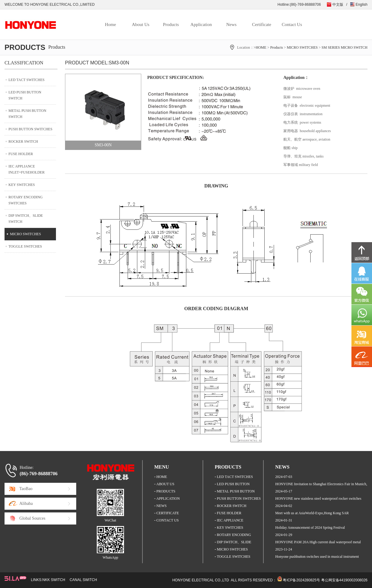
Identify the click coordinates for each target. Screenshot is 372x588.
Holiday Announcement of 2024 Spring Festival (310, 528)
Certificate (261, 24)
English (362, 5)
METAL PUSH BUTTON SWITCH (27, 114)
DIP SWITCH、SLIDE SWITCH (26, 219)
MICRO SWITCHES (302, 47)
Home (111, 24)
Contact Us (292, 24)
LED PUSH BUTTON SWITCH (25, 95)
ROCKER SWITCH (23, 141)
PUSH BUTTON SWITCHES (30, 129)
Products (171, 24)
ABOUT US (165, 484)
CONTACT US (168, 520)
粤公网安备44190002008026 (344, 580)
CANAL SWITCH (83, 580)
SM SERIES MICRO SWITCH (344, 47)
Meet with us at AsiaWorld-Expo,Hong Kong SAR (312, 513)
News (231, 24)
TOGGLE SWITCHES (25, 246)
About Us (141, 24)
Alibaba (26, 504)
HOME (162, 477)
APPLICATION (168, 499)
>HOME (260, 47)
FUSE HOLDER (21, 154)
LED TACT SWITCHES (26, 80)
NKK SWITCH (54, 580)
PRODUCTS (166, 491)
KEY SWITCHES (22, 185)
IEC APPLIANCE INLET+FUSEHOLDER (26, 169)
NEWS (162, 506)
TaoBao (26, 489)
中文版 (338, 5)
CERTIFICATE (168, 513)
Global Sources (32, 518)
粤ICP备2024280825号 (301, 580)
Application (201, 24)
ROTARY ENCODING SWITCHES (26, 200)
